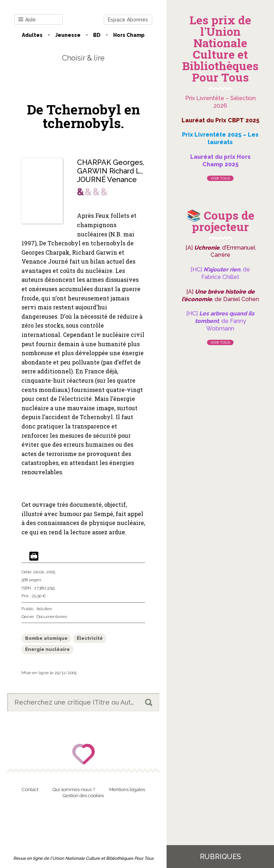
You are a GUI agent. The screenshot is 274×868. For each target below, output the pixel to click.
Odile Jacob (33, 572)
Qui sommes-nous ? (74, 789)
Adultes (32, 35)
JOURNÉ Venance (107, 180)
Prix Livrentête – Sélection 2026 (220, 102)
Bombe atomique (46, 638)
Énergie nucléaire (47, 649)
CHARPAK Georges (110, 162)
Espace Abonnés (128, 20)
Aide (27, 20)
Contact (30, 789)
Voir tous (220, 178)
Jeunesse (68, 35)
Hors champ (129, 35)
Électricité (90, 638)
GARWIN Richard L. (109, 171)
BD (97, 35)
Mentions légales (127, 789)
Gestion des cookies (83, 796)
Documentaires (52, 617)
